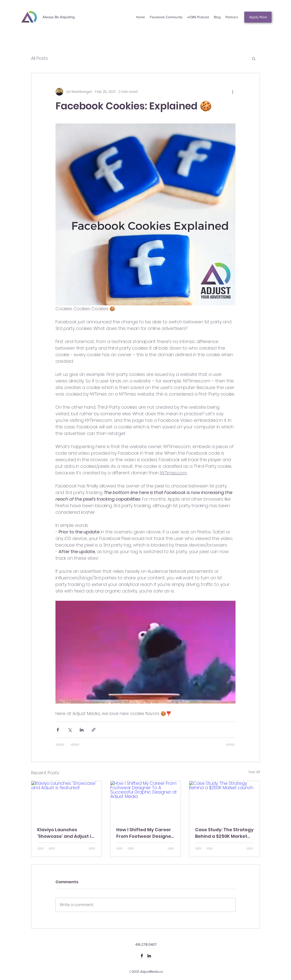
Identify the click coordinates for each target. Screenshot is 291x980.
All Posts (40, 58)
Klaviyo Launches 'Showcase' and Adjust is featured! (65, 833)
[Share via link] (94, 730)
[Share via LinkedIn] (82, 730)
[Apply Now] (258, 17)
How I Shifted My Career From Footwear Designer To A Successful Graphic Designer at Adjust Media (145, 833)
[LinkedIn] (149, 956)
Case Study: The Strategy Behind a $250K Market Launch (224, 833)
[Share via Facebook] (58, 730)
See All (254, 772)
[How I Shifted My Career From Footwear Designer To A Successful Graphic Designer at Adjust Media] (146, 801)
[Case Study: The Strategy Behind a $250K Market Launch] (224, 801)
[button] (254, 58)
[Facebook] (142, 956)
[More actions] (233, 92)
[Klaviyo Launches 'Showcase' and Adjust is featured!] (67, 801)
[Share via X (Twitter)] (70, 730)
